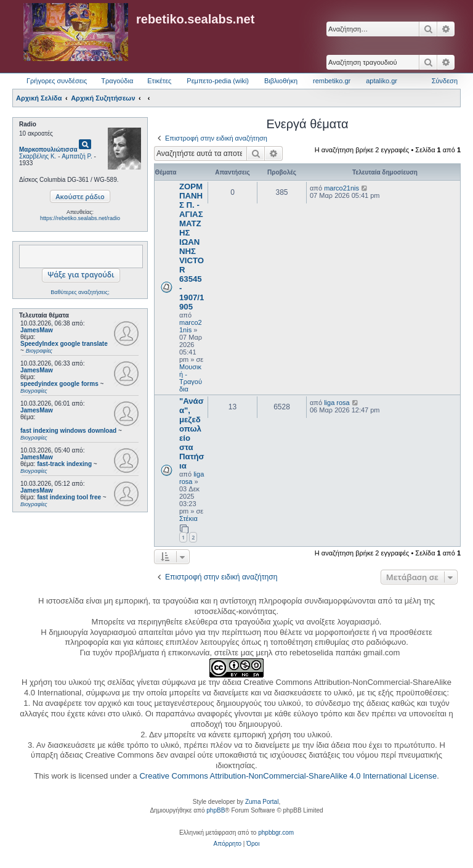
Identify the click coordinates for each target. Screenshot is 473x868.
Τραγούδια (117, 81)
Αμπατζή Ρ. (77, 156)
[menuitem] (228, 844)
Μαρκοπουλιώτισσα (48, 149)
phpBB (216, 810)
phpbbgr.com (276, 833)
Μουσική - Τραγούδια (191, 378)
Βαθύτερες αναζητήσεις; (80, 292)
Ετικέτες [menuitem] (159, 81)
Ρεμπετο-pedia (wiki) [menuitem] (218, 81)
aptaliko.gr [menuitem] (382, 81)
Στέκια (188, 518)
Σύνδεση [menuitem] (445, 81)
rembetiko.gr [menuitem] (332, 81)
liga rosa (192, 478)
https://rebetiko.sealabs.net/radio (80, 218)
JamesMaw (37, 330)
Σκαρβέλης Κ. (38, 156)
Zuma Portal (262, 802)
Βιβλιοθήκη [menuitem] (281, 81)
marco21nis (191, 326)
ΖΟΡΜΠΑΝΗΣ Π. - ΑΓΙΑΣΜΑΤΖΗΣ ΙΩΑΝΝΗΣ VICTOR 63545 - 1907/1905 (192, 247)
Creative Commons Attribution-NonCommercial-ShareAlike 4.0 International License (288, 776)
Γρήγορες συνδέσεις (57, 81)
